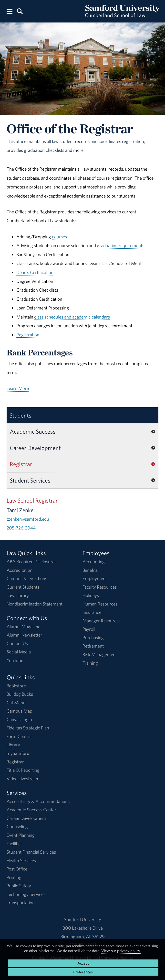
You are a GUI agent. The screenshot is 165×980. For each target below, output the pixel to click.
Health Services (21, 860)
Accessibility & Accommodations (38, 801)
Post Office (17, 869)
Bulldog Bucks (20, 694)
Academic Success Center (31, 810)
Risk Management (100, 654)
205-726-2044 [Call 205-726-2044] (21, 528)
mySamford (18, 753)
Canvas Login (19, 719)
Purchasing (93, 638)
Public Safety (19, 886)
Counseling (17, 826)
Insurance (92, 612)
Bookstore (16, 686)
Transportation (21, 903)
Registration (28, 335)
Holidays (91, 595)
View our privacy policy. (121, 951)
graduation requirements (121, 245)
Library (13, 745)
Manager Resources (102, 621)
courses (59, 237)
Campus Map (19, 711)
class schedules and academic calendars (72, 317)
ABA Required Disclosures (31, 562)
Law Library (18, 595)
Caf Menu (16, 703)
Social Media (19, 652)
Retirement (93, 646)
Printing (14, 877)
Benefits (90, 570)
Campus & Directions (27, 578)
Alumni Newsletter (24, 635)
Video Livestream (23, 779)
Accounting (94, 562)
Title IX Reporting (23, 770)
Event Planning (21, 835)
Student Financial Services (31, 852)
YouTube (15, 660)
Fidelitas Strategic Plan (28, 728)
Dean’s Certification (35, 272)
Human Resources (100, 604)
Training (90, 663)
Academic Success (33, 431)
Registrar (21, 464)
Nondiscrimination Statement (35, 604)
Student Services (30, 480)
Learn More (18, 388)
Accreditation (20, 570)
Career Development (35, 448)
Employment (95, 578)
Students (21, 415)
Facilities (15, 844)
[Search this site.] (20, 11)
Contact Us (17, 643)
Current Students (23, 587)
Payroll (89, 629)
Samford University (83, 919)
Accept (83, 963)
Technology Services (26, 894)
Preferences (83, 972)
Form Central (19, 736)
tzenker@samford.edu (28, 519)
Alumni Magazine (23, 627)
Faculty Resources (100, 587)
